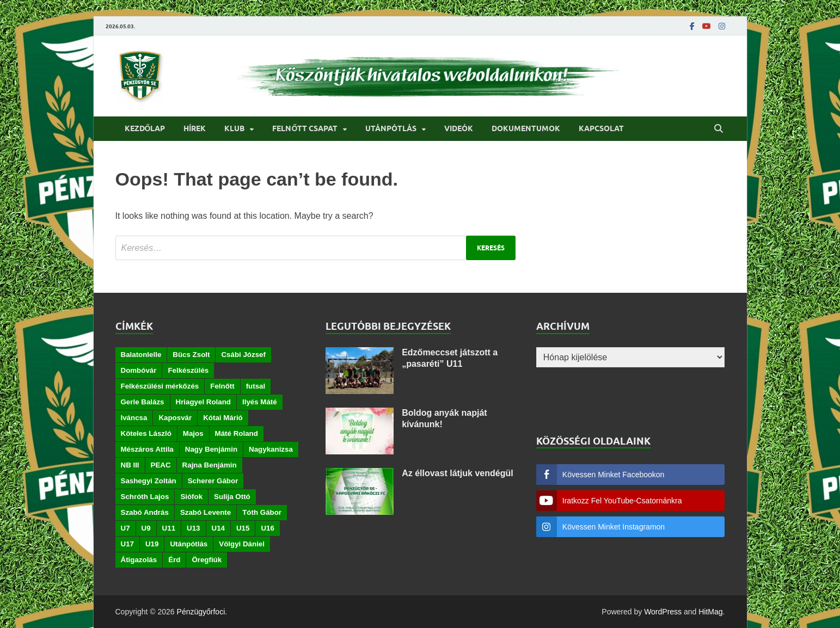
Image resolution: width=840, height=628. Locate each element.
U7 (125, 528)
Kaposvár (175, 418)
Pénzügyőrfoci (201, 612)
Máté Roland (237, 433)
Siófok (191, 497)
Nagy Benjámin (211, 449)
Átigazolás (139, 560)
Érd (174, 560)
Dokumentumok (526, 128)
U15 (243, 528)
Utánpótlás (391, 128)
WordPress (663, 612)
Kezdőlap (145, 128)
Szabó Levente (206, 512)
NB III (130, 465)
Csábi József (243, 355)
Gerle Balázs (143, 402)
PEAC (161, 465)
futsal (256, 386)
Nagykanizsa (271, 449)
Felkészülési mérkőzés (160, 386)
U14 (218, 528)
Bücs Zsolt (191, 355)
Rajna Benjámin (210, 465)
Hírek (195, 128)
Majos (193, 433)
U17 (127, 544)
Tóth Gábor (262, 512)
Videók (459, 128)
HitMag (710, 612)
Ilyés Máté (260, 402)
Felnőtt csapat (305, 128)
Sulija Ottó (232, 497)
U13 (193, 528)
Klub (234, 128)
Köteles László (146, 433)
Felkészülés (188, 370)
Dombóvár (139, 370)
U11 (169, 528)
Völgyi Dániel (242, 544)
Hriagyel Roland (203, 402)
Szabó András (145, 512)
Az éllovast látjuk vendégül (458, 473)
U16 (267, 528)
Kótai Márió (223, 418)
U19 (152, 544)
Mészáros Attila (147, 449)
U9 (146, 528)
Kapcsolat (601, 128)
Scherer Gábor (213, 481)
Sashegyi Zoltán (149, 481)
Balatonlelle (141, 355)
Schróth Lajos (145, 497)
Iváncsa (134, 418)
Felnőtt (222, 386)
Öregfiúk (207, 560)
